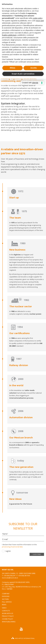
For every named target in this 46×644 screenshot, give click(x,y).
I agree (8, 551)
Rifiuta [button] (13, 68)
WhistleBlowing (9, 622)
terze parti (40, 21)
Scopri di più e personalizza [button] (23, 74)
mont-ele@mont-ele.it (10, 578)
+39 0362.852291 (10, 576)
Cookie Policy (7, 619)
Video (4, 608)
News (4, 605)
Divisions (6, 596)
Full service (7, 602)
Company (6, 594)
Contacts (6, 611)
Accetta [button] (34, 68)
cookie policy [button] (37, 18)
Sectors (5, 599)
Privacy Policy (8, 616)
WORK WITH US (8, 613)
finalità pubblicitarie (9, 35)
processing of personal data (12, 547)
